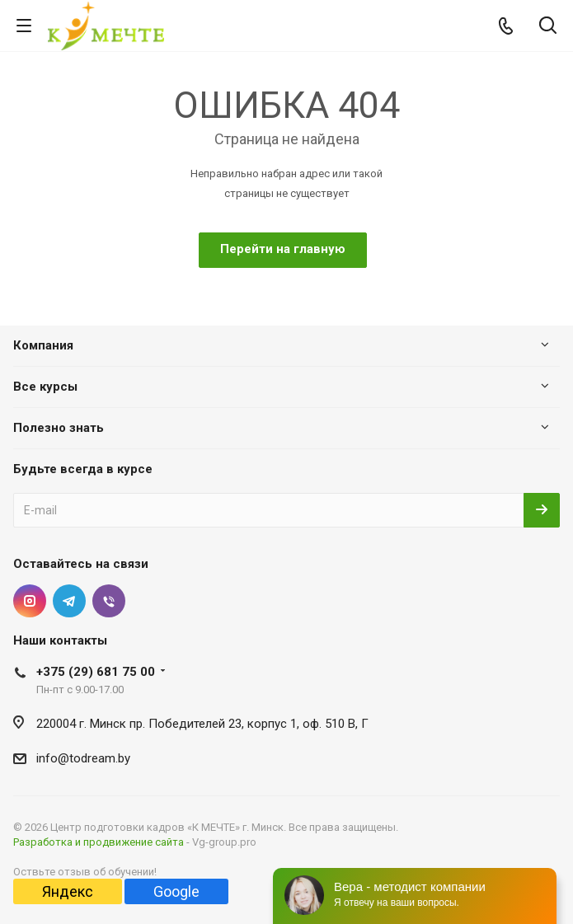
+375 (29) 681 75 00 (96, 672)
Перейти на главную (283, 249)
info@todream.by (83, 758)
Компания (43, 345)
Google (176, 891)
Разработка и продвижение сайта (99, 842)
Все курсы (45, 387)
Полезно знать (59, 428)
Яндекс (68, 891)
